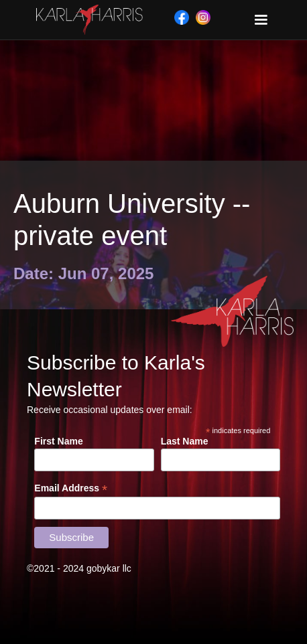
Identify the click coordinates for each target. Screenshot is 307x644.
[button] (261, 20)
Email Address (71, 488)
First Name (58, 441)
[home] (86, 20)
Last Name (185, 441)
